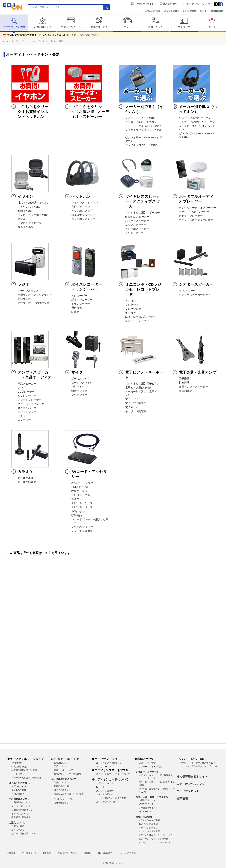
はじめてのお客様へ (19, 783)
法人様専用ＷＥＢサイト (192, 777)
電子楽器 (184, 379)
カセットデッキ (27, 412)
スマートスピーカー (137, 221)
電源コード (78, 499)
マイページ (184, 23)
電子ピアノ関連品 (136, 403)
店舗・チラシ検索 (147, 763)
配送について (60, 766)
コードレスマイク (82, 383)
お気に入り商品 (153, 11)
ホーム (5, 41)
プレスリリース (29, 853)
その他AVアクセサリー (85, 527)
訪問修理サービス (147, 800)
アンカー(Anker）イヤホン (141, 122)
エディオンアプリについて (109, 763)
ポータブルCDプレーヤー (194, 212)
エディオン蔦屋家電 (148, 824)
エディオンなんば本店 (149, 820)
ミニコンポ (132, 301)
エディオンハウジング (200, 4)
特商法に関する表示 (67, 853)
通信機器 (77, 308)
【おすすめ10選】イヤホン (34, 203)
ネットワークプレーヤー (32, 404)
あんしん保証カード (106, 791)
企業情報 (182, 798)
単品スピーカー (27, 384)
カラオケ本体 (26, 478)
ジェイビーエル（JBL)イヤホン (144, 126)
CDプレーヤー (26, 392)
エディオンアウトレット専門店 (153, 839)
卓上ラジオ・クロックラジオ (35, 295)
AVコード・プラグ (82, 483)
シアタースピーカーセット (195, 295)
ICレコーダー (79, 296)
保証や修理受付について (64, 779)
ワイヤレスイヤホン (30, 207)
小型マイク (78, 387)
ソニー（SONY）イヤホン (141, 118)
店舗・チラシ (155, 23)
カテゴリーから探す (14, 23)
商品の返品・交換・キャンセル (69, 794)
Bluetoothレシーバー (83, 215)
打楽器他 (184, 383)
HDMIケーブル (80, 487)
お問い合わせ (190, 11)
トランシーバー (81, 304)
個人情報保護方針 (20, 767)
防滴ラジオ (24, 299)
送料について (18, 830)
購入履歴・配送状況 (21, 817)
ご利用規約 (17, 763)
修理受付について (62, 790)
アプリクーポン (104, 767)
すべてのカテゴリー (21, 41)
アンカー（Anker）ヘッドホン (197, 122)
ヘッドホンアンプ (82, 211)
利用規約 (47, 853)
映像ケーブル (79, 491)
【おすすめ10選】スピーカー (142, 213)
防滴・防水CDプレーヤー (140, 317)
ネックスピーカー (136, 225)
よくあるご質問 (172, 11)
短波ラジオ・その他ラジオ (34, 303)
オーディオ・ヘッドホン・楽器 (49, 41)
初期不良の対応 (61, 786)
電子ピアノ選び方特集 (138, 388)
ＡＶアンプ (24, 420)
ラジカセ (130, 313)
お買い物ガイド (42, 23)
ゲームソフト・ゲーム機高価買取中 (198, 763)
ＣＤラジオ (132, 305)
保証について (60, 783)
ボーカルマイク (81, 379)
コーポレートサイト (144, 4)
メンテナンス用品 (82, 531)
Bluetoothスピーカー (137, 217)
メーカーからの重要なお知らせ (26, 778)
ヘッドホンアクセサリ (85, 219)
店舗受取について (62, 803)
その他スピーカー (136, 233)
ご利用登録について (21, 803)
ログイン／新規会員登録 (212, 11)
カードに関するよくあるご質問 (111, 798)
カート (212, 23)
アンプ (22, 388)
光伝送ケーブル (81, 495)
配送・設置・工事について (65, 759)
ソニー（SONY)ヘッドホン (195, 118)
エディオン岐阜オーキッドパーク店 (156, 835)
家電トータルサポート (147, 772)
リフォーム (127, 23)
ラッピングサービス (63, 799)
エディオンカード (71, 23)
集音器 (22, 219)
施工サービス (145, 812)
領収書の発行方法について (24, 833)
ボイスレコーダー (82, 300)
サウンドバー (187, 291)
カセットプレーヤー (191, 216)
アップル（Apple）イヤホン (142, 145)
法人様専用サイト (172, 4)
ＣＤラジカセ (133, 309)
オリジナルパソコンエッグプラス (154, 843)
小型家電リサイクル (148, 808)
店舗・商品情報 (144, 817)
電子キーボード (134, 407)
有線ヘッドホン (81, 207)
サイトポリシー (19, 774)
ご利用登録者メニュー (20, 799)
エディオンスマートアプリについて (113, 774)
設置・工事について (63, 770)
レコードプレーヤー (137, 321)
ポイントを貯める (105, 794)
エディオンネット (188, 791)
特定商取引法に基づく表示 (24, 770)
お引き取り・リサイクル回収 (68, 774)
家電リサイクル (146, 804)
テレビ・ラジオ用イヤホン (34, 215)
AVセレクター (80, 511)
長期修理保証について (22, 810)
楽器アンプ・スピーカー (193, 387)
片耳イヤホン (26, 227)
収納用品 (77, 515)
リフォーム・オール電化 (150, 767)
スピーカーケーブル (83, 503)
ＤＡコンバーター (28, 408)
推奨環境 (87, 853)
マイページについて (21, 806)
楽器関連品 (185, 391)
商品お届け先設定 (89, 35)
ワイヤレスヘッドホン (85, 203)
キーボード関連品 (136, 411)
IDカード (100, 787)
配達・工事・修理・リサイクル (152, 797)
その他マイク (79, 395)
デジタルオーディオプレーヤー (197, 208)
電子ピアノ (132, 399)
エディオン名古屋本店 (149, 831)
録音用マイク (79, 391)
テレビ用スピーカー (137, 229)
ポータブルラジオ (28, 291)
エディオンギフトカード (108, 802)
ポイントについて (20, 814)
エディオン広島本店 (148, 828)
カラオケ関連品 (27, 482)
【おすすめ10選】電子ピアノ (142, 384)
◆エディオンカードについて (110, 779)
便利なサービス (99, 23)
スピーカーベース (82, 507)
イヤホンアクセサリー (31, 223)
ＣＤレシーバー (27, 396)
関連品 (75, 312)
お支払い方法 (18, 826)
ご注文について (17, 823)
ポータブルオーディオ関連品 (196, 220)
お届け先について (62, 763)
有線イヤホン (26, 211)
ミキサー (23, 416)
